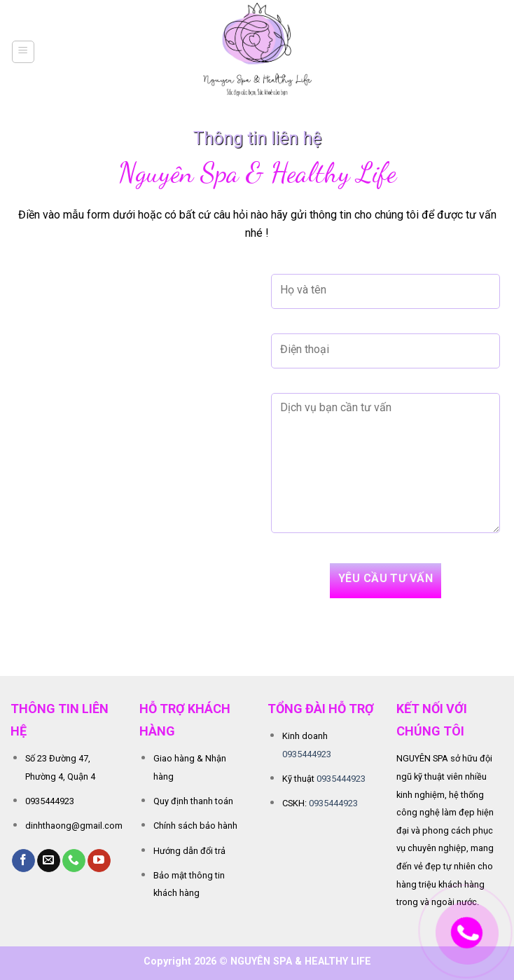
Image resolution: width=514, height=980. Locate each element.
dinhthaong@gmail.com (74, 826)
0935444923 (50, 801)
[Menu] (23, 52)
